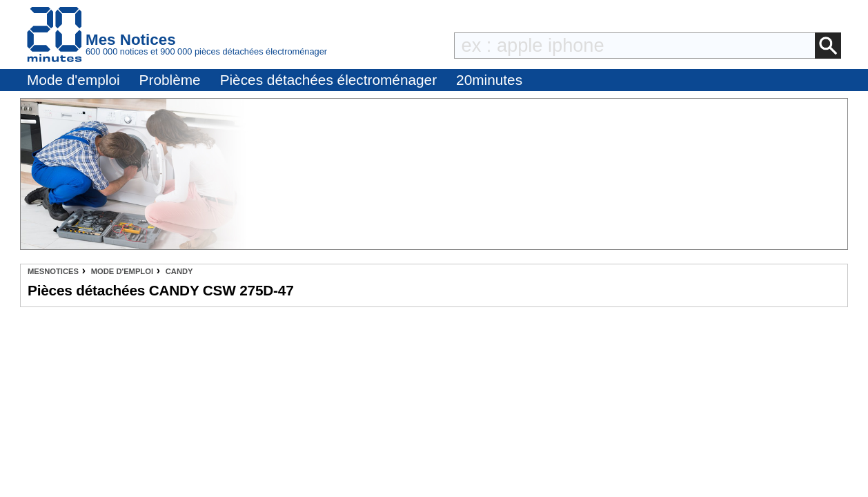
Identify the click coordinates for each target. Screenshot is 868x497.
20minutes (489, 80)
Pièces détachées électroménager (328, 80)
